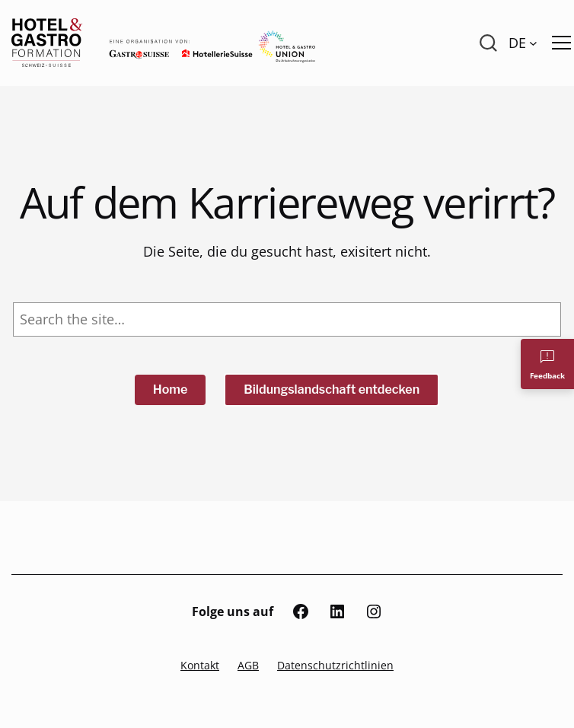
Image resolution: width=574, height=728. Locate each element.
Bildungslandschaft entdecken (332, 390)
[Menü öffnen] (561, 43)
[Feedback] (547, 364)
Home (171, 390)
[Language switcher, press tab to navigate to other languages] (523, 43)
